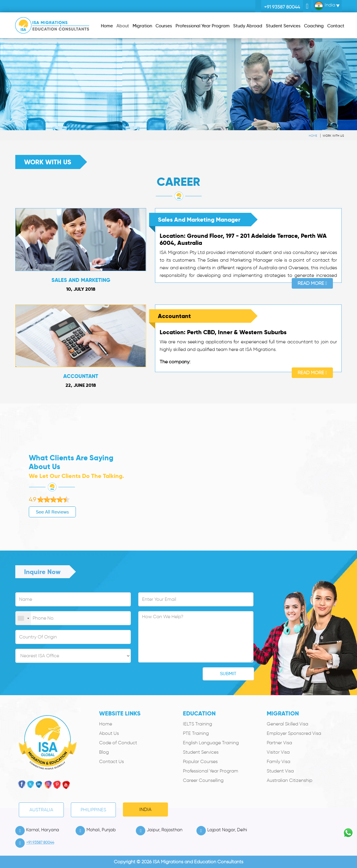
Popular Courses (200, 761)
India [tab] (145, 809)
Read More (312, 283)
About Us (109, 733)
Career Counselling (203, 780)
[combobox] (23, 618)
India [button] (325, 6)
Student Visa (280, 771)
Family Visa (278, 761)
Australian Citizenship (290, 780)
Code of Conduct (118, 743)
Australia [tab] (41, 810)
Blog (104, 752)
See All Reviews (33, 512)
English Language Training (211, 743)
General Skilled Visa (287, 724)
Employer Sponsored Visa (294, 733)
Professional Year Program (211, 771)
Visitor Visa (278, 752)
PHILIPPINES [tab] (93, 810)
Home (313, 136)
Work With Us (333, 136)
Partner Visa (279, 743)
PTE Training (196, 733)
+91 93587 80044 (282, 7)
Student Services (201, 752)
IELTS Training (197, 724)
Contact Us (111, 761)
